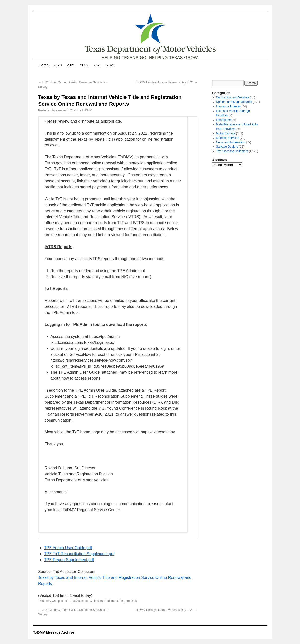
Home (44, 65)
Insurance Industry (228, 106)
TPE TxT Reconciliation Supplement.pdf (79, 554)
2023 (97, 65)
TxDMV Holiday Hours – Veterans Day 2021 (166, 82)
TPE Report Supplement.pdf (69, 560)
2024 (111, 65)
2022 (84, 65)
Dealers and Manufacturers (234, 102)
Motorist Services (228, 138)
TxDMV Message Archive (54, 632)
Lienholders (224, 120)
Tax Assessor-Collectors (87, 601)
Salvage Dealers (227, 147)
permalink (130, 601)
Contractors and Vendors (233, 97)
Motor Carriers (226, 133)
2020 (58, 65)
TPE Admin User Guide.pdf (68, 548)
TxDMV (87, 110)
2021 (71, 65)
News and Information (231, 142)
